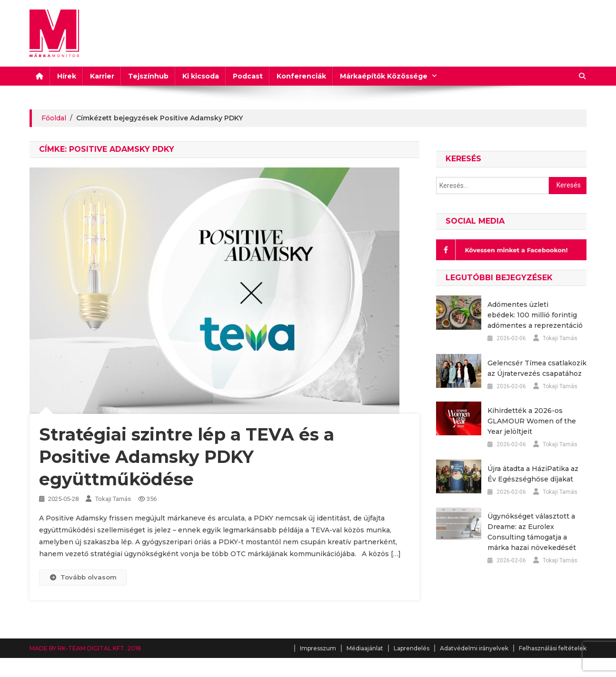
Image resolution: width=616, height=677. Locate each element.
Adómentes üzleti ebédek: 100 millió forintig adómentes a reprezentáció (535, 315)
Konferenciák (301, 76)
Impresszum (318, 648)
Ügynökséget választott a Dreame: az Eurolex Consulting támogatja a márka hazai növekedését (532, 532)
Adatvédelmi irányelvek (474, 648)
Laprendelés (412, 648)
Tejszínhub (148, 76)
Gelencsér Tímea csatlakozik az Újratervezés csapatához (537, 368)
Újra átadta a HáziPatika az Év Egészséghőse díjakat (533, 474)
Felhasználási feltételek (553, 648)
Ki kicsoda (201, 76)
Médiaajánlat (365, 648)
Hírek (67, 76)
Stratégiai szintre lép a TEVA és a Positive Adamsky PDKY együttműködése (187, 457)
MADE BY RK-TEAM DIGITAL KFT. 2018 (85, 648)
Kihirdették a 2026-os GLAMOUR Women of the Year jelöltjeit (532, 421)
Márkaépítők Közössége (384, 76)
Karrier (102, 76)
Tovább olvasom (83, 577)
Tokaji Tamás (113, 499)
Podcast (248, 76)
